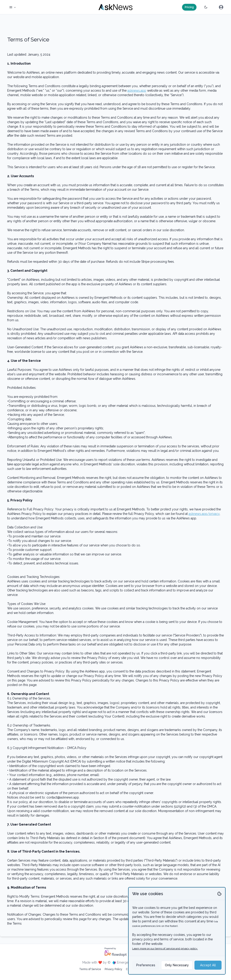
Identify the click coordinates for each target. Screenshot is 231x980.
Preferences (146, 965)
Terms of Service (90, 969)
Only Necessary (177, 965)
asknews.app (137, 91)
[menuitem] (221, 7)
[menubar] (221, 7)
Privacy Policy (113, 969)
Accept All (208, 965)
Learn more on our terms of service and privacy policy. (165, 948)
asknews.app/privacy (204, 514)
